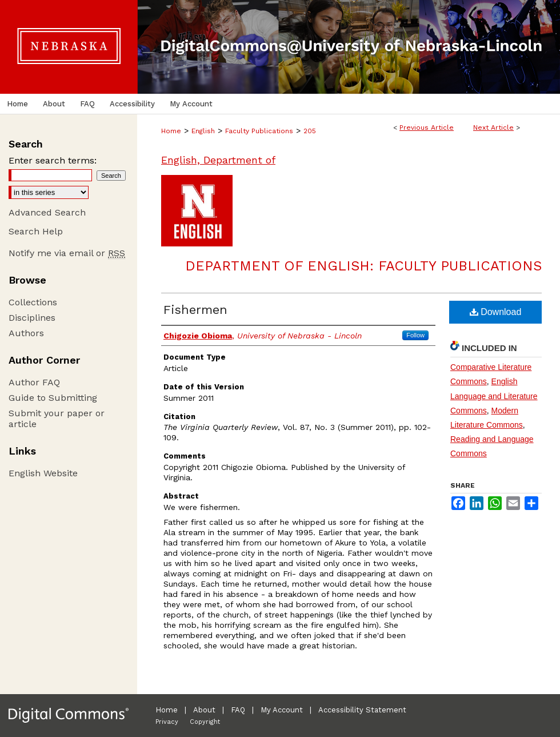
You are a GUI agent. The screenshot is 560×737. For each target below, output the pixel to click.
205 (310, 131)
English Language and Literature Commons (494, 396)
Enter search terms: (53, 160)
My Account (282, 710)
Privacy (167, 722)
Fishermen (195, 310)
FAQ (238, 710)
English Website (43, 473)
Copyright (205, 722)
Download (496, 312)
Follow (415, 335)
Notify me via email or (67, 253)
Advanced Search (47, 212)
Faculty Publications (259, 131)
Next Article (493, 128)
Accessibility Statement (362, 710)
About (204, 710)
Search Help (36, 231)
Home (171, 131)
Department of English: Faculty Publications (363, 266)
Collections (33, 302)
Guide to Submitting (53, 398)
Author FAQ (34, 382)
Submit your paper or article (57, 419)
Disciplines (32, 318)
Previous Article (427, 128)
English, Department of (218, 160)
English (203, 131)
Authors (26, 333)
